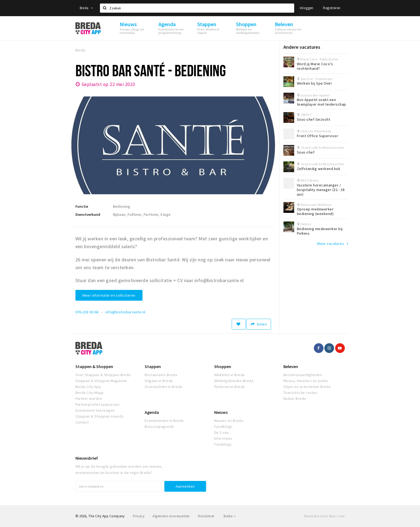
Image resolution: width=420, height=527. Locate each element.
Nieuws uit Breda (229, 421)
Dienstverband (88, 214)
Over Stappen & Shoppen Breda (103, 375)
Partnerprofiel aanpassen (98, 404)
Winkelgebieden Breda (234, 381)
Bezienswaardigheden (303, 375)
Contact (82, 422)
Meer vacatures (331, 244)
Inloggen (307, 8)
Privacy (139, 516)
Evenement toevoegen (95, 410)
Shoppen (223, 366)
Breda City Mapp (90, 393)
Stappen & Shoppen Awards (100, 416)
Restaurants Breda (161, 375)
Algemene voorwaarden (171, 516)
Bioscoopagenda (159, 427)
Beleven (291, 366)
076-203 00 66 (87, 312)
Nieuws (221, 412)
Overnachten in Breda (164, 387)
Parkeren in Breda (230, 387)
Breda (86, 8)
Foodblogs (223, 427)
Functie (82, 206)
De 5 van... (223, 432)
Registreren (332, 8)
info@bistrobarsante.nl (125, 312)
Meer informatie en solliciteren (109, 295)
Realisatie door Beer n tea (324, 516)
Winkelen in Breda (230, 375)
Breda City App (88, 387)
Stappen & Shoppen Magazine (101, 381)
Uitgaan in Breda (159, 381)
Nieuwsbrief (87, 458)
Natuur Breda (295, 398)
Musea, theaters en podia (306, 381)
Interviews (223, 438)
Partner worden (89, 398)
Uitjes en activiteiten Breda (307, 387)
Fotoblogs (223, 444)
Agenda (152, 412)
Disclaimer (206, 516)
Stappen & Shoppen (94, 366)
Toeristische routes (300, 393)
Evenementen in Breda (164, 421)
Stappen (153, 366)
